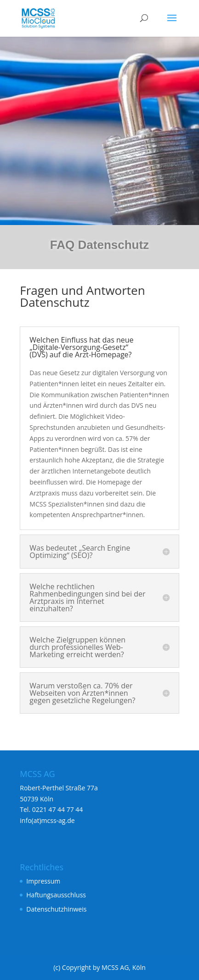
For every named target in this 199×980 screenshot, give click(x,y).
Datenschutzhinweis (56, 909)
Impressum (43, 881)
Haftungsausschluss (56, 895)
